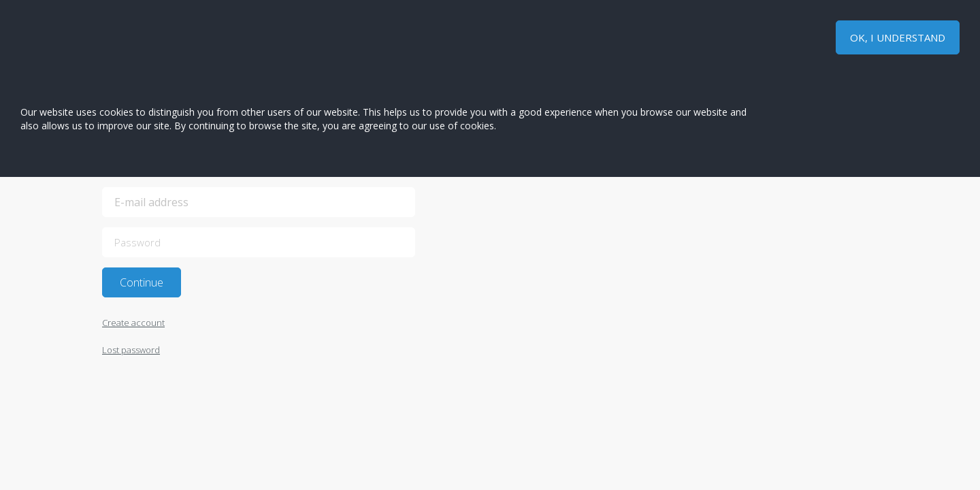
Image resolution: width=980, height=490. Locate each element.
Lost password (131, 350)
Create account (133, 323)
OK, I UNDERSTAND (898, 37)
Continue (142, 282)
